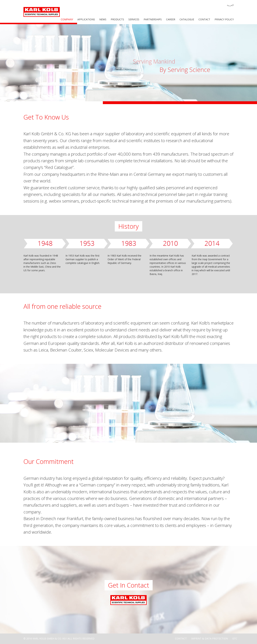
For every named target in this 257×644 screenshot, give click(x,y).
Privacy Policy (224, 19)
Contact (204, 19)
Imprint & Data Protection (210, 638)
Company (67, 19)
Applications (86, 19)
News (103, 19)
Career (171, 19)
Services (134, 19)
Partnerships (153, 19)
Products (117, 19)
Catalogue (187, 19)
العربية (230, 5)
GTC (235, 638)
